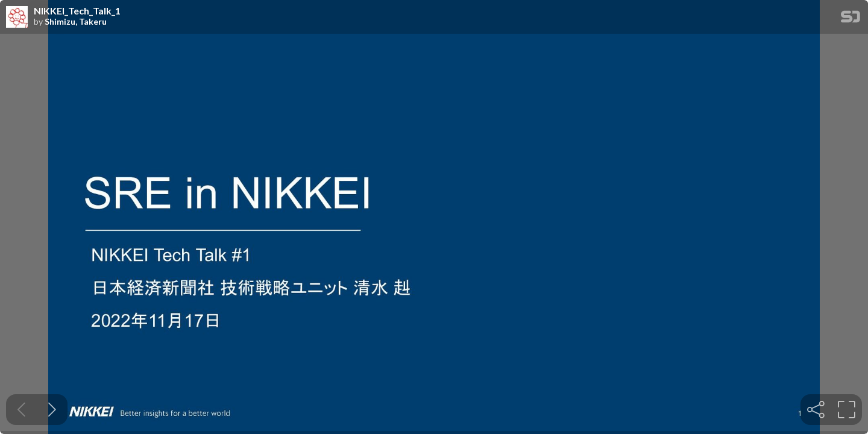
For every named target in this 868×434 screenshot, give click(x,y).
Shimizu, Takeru (76, 22)
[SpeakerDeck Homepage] (851, 19)
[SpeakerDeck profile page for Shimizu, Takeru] (17, 17)
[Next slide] (52, 410)
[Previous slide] (21, 410)
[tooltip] (816, 410)
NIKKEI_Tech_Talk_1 (77, 11)
